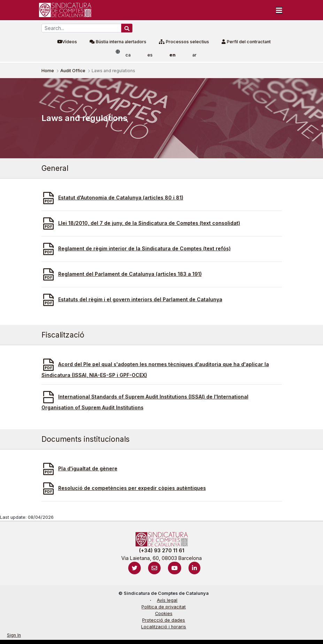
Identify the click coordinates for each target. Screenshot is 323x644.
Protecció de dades (164, 620)
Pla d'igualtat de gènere (88, 468)
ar (194, 55)
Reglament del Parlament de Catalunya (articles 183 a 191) (130, 274)
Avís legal (167, 600)
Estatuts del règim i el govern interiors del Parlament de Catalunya (140, 299)
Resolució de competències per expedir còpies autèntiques (132, 488)
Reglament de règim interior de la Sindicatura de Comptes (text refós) (144, 248)
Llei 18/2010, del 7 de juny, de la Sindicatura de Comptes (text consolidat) (149, 223)
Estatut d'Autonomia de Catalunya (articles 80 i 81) (121, 198)
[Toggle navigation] (279, 10)
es (150, 55)
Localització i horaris (164, 627)
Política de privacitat (164, 607)
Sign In (14, 635)
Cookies (164, 613)
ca (128, 55)
